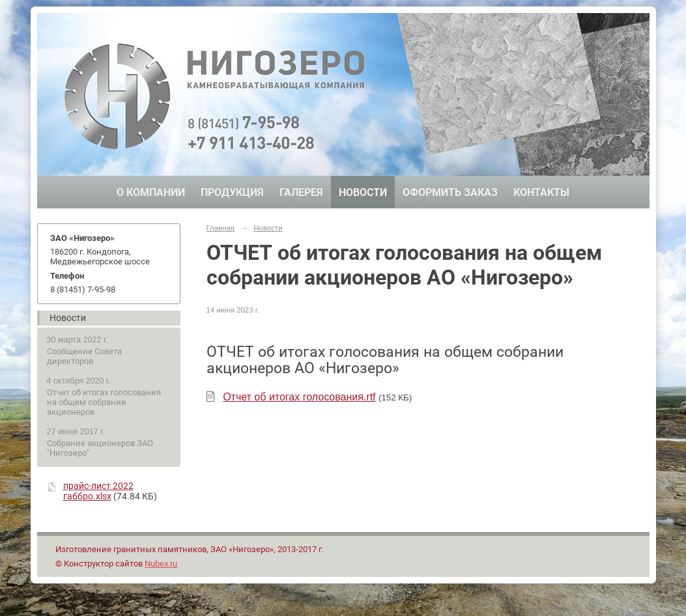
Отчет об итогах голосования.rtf (299, 397)
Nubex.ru (161, 564)
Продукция (232, 192)
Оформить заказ (450, 192)
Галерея (301, 192)
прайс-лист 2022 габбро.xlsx (98, 491)
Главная (221, 228)
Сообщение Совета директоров (84, 356)
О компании (151, 192)
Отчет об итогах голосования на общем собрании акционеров (104, 402)
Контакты (541, 192)
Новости (363, 192)
